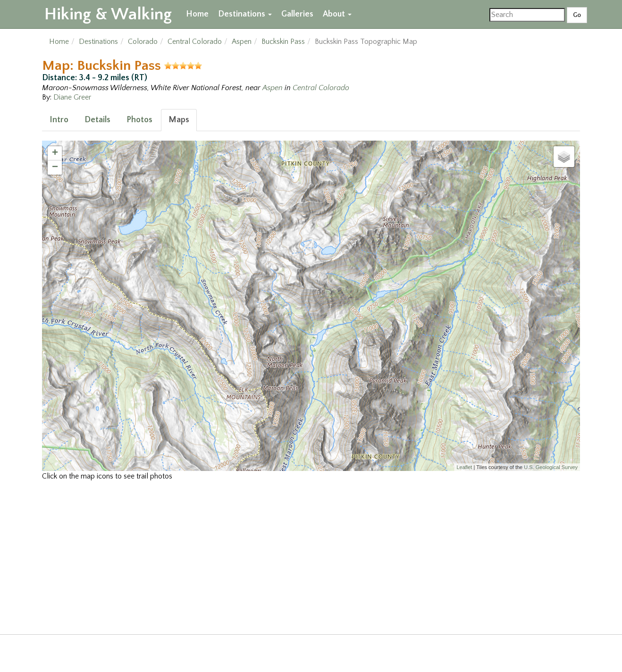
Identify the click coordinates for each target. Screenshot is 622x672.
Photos (139, 120)
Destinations (245, 14)
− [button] (55, 168)
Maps (179, 120)
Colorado (143, 42)
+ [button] (55, 153)
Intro (59, 120)
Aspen (242, 42)
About (337, 14)
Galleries (297, 14)
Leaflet (464, 467)
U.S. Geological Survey (551, 467)
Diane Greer (72, 97)
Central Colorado (195, 42)
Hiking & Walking (108, 14)
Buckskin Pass (283, 42)
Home (197, 14)
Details (97, 120)
